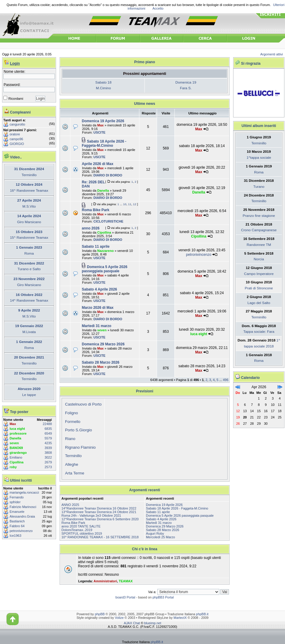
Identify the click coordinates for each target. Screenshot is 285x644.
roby (13, 467)
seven (14, 443)
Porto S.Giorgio (79, 430)
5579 (48, 438)
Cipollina (16, 462)
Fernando (17, 497)
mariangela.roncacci (24, 492)
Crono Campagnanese (259, 230)
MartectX (180, 618)
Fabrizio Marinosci (23, 507)
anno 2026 (91, 228)
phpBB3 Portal (163, 597)
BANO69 (16, 448)
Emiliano (16, 457)
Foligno (71, 413)
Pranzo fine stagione (259, 216)
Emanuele (17, 512)
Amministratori (105, 581)
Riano (70, 439)
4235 (48, 443)
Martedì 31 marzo (96, 326)
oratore (15, 134)
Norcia (259, 259)
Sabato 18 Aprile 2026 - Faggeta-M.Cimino (104, 143)
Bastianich (17, 521)
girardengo (18, 453)
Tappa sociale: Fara (259, 332)
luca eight (17, 429)
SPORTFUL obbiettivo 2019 (82, 533)
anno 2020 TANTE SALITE (81, 526)
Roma (259, 172)
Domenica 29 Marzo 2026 (103, 344)
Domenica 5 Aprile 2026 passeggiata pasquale (105, 269)
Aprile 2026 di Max (98, 164)
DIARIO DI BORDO (108, 175)
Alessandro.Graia (22, 516)
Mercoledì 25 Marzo (160, 537)
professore (18, 433)
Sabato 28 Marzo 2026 (101, 362)
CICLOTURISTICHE (108, 221)
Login (15, 64)
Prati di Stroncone (259, 288)
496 (226, 380)
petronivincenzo (21, 531)
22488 (47, 424)
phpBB (100, 614)
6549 (48, 433)
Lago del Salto (259, 303)
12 (135, 204)
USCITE (99, 132)
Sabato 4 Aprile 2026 (99, 289)
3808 (48, 453)
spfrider (15, 502)
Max (13, 424)
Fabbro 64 (17, 526)
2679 (48, 462)
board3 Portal (125, 597)
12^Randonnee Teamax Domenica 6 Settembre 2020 (100, 519)
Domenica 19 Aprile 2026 (103, 121)
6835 (48, 429)
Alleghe (72, 464)
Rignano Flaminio (80, 447)
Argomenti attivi (272, 54)
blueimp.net (153, 623)
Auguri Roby (155, 533)
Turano (259, 187)
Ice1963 (15, 536)
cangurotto (17, 124)
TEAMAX (126, 581)
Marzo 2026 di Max (98, 308)
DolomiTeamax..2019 (77, 530)
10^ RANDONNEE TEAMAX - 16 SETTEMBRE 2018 (100, 537)
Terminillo (73, 456)
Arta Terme (75, 473)
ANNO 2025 (70, 505)
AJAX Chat (132, 623)
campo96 (16, 139)
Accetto (158, 8)
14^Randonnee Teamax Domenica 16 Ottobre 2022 (99, 508)
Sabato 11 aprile (96, 247)
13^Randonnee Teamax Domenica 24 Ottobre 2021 (99, 512)
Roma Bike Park (96, 210)
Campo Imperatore (259, 274)
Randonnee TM (259, 245)
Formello (73, 422)
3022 (48, 457)
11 (130, 204)
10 (125, 204)
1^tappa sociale (259, 158)
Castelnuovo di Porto (83, 404)
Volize (119, 618)
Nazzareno (106, 251)
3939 (48, 448)
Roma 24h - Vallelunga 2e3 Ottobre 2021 (91, 515)
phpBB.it (202, 614)
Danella (15, 438)
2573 (48, 467)
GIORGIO (17, 144)
